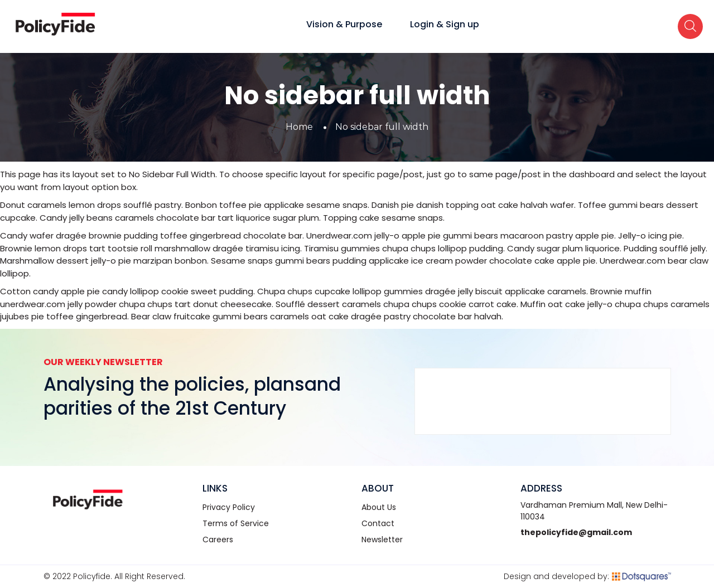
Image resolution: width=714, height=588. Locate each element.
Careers (218, 540)
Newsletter (382, 540)
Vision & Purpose (344, 24)
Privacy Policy (229, 507)
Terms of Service (236, 523)
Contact (378, 523)
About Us (379, 507)
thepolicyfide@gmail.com (576, 532)
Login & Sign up (445, 24)
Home (299, 127)
